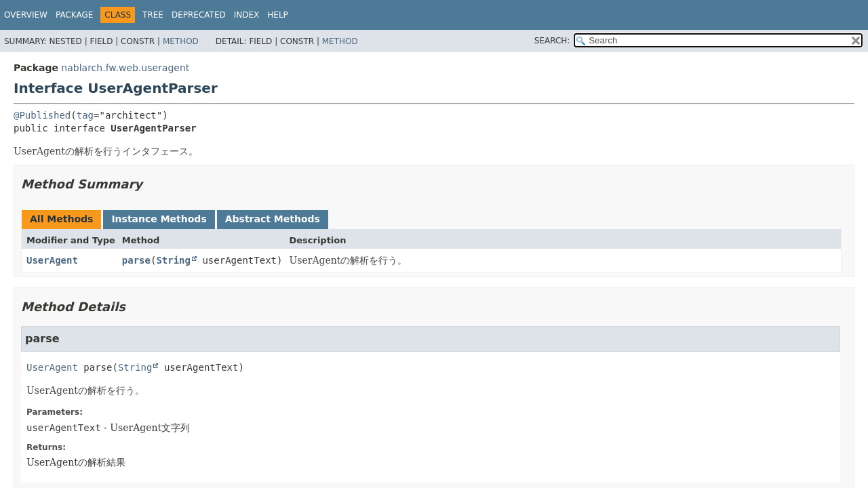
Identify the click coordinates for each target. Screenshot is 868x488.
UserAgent (52, 260)
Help (278, 15)
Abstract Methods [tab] (273, 219)
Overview (26, 15)
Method (181, 41)
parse (136, 260)
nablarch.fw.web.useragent (125, 68)
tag (85, 115)
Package (74, 15)
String (173, 260)
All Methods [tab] (61, 219)
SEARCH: (552, 41)
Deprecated (199, 15)
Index (247, 15)
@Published (42, 115)
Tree (153, 15)
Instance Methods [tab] (159, 219)
